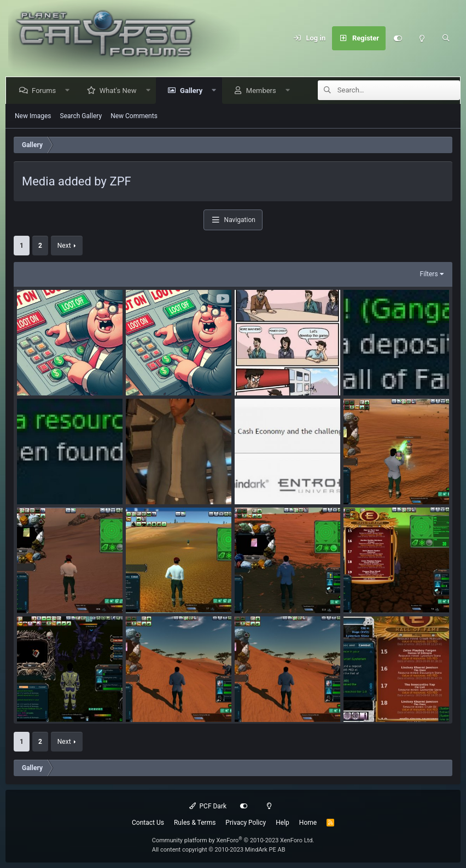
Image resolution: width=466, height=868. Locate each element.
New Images (33, 116)
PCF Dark (208, 806)
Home (308, 823)
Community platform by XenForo (233, 840)
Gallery (193, 91)
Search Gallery (81, 116)
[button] (70, 91)
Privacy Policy (246, 823)
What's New (120, 91)
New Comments (134, 116)
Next (64, 246)
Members (263, 91)
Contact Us (148, 823)
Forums (46, 91)
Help (282, 823)
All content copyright (219, 850)
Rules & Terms (195, 823)
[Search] (446, 38)
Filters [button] (429, 274)
